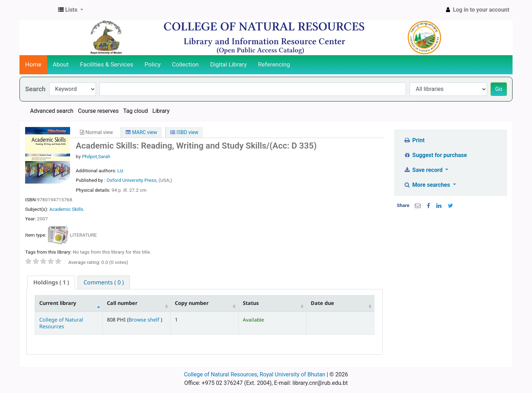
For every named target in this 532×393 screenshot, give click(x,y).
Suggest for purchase (435, 155)
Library (161, 111)
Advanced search (52, 111)
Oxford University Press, (133, 180)
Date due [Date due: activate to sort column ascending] (322, 303)
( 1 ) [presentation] (51, 282)
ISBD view (184, 132)
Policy (153, 64)
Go (499, 89)
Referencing (274, 64)
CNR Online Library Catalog (38, 10)
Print (414, 140)
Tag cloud (136, 111)
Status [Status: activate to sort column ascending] (251, 303)
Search (35, 89)
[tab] (51, 282)
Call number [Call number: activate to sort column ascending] (122, 303)
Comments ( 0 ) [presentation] (104, 282)
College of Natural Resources (61, 323)
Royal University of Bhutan (292, 374)
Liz (120, 171)
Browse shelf (145, 320)
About (61, 64)
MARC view (141, 132)
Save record (424, 170)
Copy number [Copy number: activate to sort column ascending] (192, 303)
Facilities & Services (107, 64)
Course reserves (98, 111)
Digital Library (229, 64)
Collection (185, 64)
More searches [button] (427, 185)
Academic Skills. (67, 209)
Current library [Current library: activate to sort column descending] (58, 303)
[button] (71, 10)
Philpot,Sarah (96, 156)
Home (33, 64)
